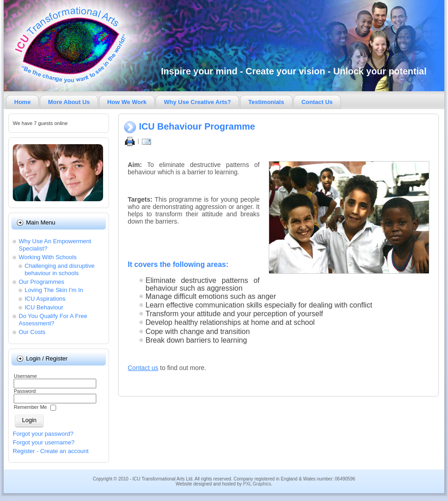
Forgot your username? (44, 442)
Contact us (143, 368)
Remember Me (30, 407)
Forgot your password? (43, 434)
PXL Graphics (257, 484)
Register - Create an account (51, 451)
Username (25, 376)
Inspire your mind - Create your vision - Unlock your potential (294, 71)
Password (25, 391)
